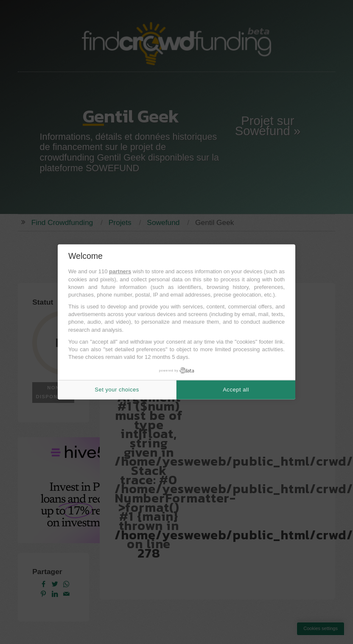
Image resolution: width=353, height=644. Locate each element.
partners (120, 271)
